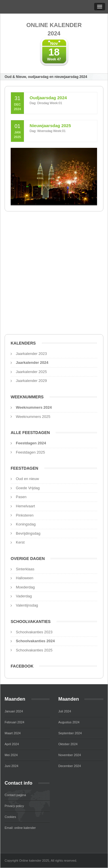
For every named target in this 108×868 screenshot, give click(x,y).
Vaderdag (24, 596)
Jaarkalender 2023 (31, 354)
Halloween (25, 578)
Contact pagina (15, 795)
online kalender (25, 828)
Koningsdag (26, 524)
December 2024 (70, 766)
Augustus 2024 (69, 722)
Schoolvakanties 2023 (34, 632)
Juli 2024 (65, 711)
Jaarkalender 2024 (32, 363)
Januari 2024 (14, 711)
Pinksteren (25, 515)
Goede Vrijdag (28, 488)
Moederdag (25, 587)
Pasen (21, 497)
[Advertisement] (54, 275)
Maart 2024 (13, 733)
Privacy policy (14, 806)
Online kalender (54, 30)
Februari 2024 (15, 722)
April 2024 (12, 744)
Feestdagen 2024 (31, 443)
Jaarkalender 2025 (31, 372)
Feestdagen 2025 (30, 452)
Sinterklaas (25, 569)
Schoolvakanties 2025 (34, 650)
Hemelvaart (25, 506)
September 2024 (70, 733)
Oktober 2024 (68, 744)
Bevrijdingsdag (28, 533)
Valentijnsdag (27, 605)
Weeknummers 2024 (34, 407)
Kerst (20, 542)
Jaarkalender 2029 (31, 381)
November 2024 (70, 755)
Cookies (10, 817)
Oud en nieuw (27, 479)
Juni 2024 (12, 766)
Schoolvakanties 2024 (35, 641)
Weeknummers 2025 (33, 417)
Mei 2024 (11, 755)
